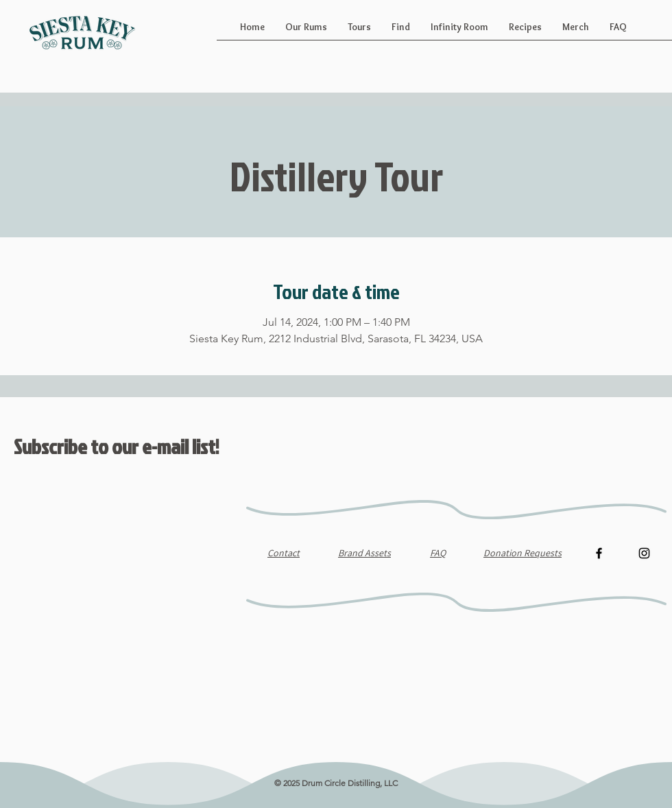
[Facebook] (599, 553)
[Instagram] (644, 553)
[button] (306, 32)
